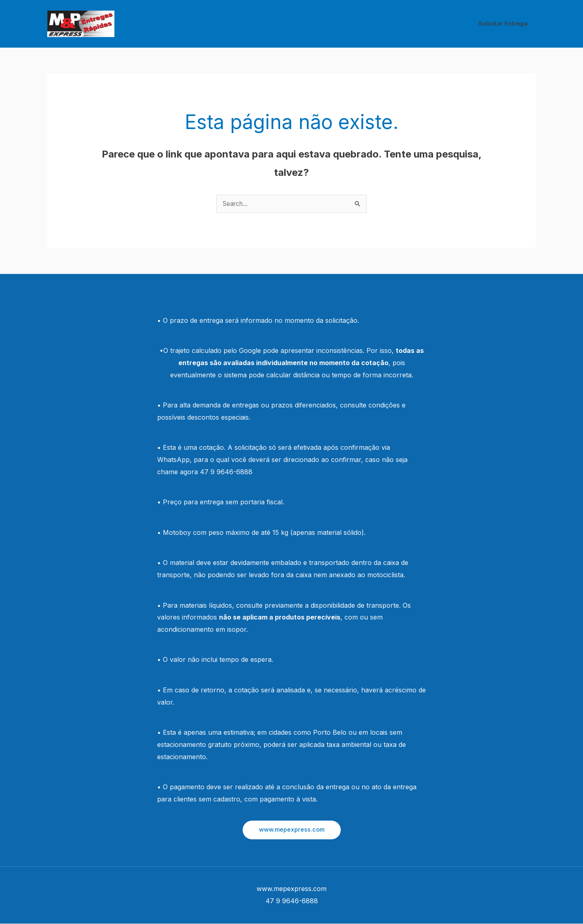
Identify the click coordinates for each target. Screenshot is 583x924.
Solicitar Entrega (505, 23)
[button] (292, 830)
